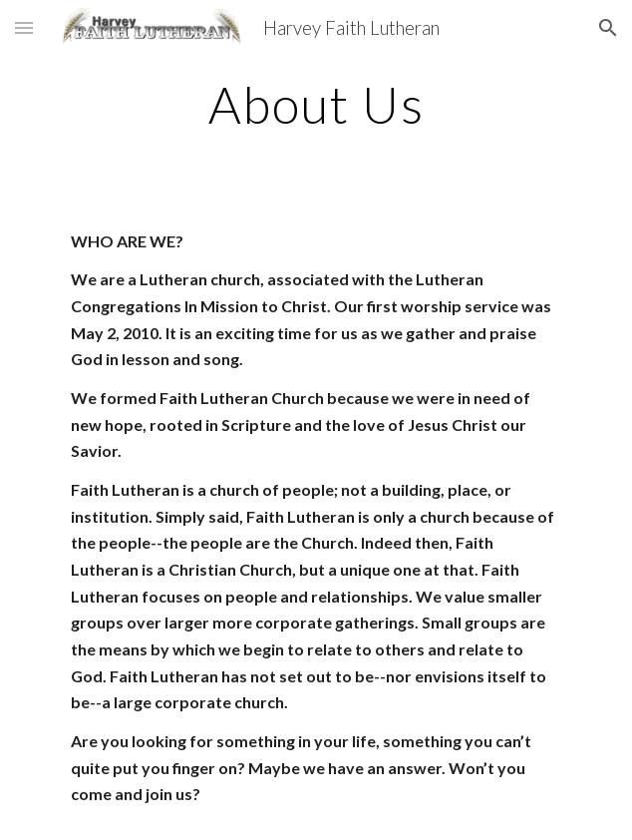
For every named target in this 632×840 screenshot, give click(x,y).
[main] (316, 105)
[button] (24, 27)
